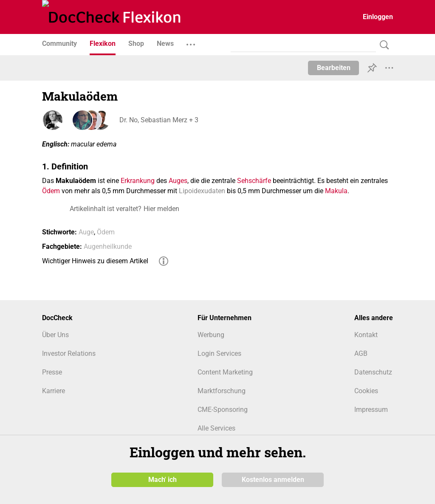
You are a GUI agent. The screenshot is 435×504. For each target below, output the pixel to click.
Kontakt (366, 335)
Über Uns (55, 335)
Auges (178, 181)
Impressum (371, 410)
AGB (361, 353)
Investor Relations (69, 353)
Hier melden (161, 209)
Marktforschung (222, 391)
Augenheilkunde (108, 246)
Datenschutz (373, 372)
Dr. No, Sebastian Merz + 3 (158, 120)
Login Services (219, 353)
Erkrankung (138, 181)
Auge (86, 232)
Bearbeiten (334, 68)
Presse (52, 372)
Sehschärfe (254, 181)
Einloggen (378, 17)
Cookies (366, 391)
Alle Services (216, 428)
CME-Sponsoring (223, 410)
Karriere (54, 391)
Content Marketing (225, 372)
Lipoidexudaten (202, 191)
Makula (336, 191)
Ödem (51, 191)
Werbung (211, 335)
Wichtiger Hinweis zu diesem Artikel (95, 261)
